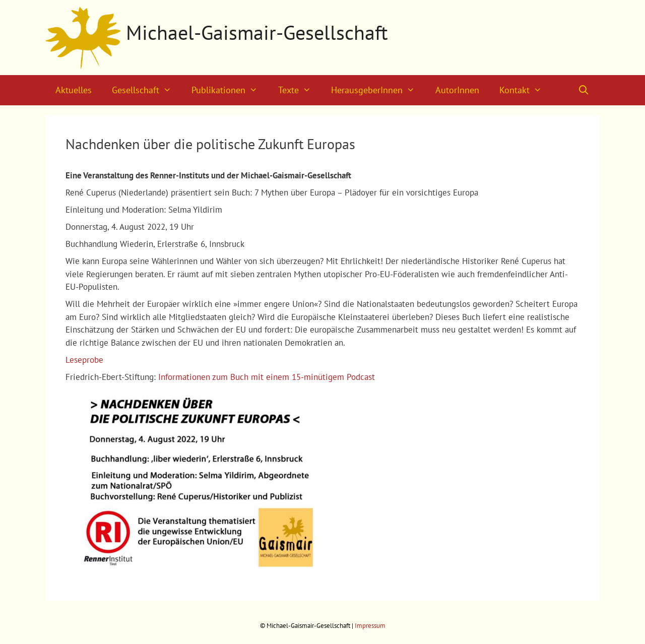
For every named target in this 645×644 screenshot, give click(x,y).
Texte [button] (300, 90)
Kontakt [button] (526, 90)
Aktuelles (74, 90)
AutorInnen (457, 90)
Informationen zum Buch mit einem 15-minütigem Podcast (267, 377)
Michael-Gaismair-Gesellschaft (257, 32)
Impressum (370, 626)
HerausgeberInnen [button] (378, 90)
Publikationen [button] (230, 90)
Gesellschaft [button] (147, 90)
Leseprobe (84, 360)
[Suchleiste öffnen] (584, 90)
